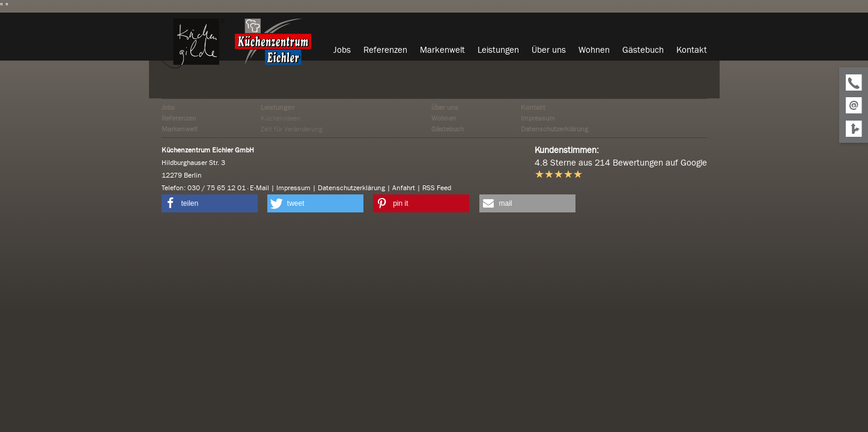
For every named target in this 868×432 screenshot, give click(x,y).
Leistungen (278, 107)
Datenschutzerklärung (554, 129)
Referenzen (179, 118)
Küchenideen (281, 118)
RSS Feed (437, 188)
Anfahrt (404, 188)
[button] (210, 203)
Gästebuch (448, 129)
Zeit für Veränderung (292, 129)
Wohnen (444, 118)
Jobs (168, 107)
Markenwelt (180, 129)
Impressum (538, 118)
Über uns (445, 107)
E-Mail (259, 188)
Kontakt (533, 107)
